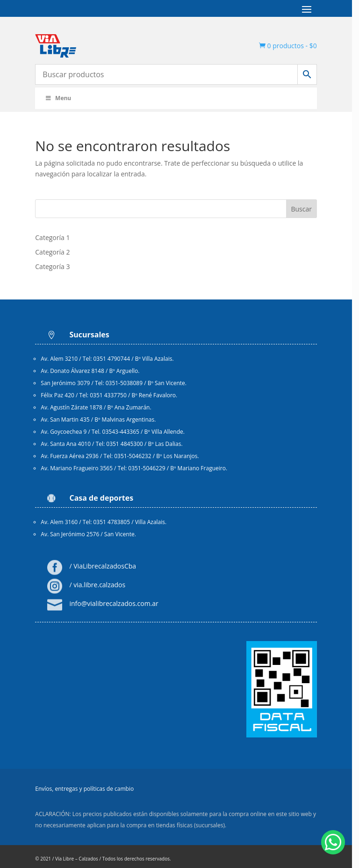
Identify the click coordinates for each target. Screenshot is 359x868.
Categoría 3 (53, 266)
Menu (59, 98)
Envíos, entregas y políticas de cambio (85, 791)
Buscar (308, 209)
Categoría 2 (53, 252)
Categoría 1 (53, 237)
